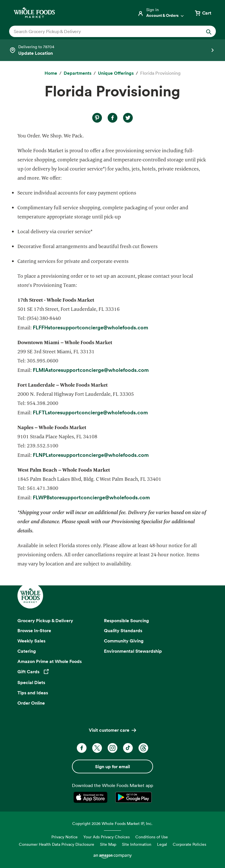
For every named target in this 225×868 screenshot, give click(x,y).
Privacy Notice (65, 837)
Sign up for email (112, 766)
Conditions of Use (152, 837)
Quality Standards (123, 630)
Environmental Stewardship (133, 651)
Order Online (31, 703)
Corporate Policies (189, 844)
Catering (27, 651)
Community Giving (124, 641)
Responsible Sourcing (126, 620)
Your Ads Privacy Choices (107, 837)
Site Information (137, 844)
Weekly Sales (31, 641)
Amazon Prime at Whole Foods (50, 661)
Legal (162, 844)
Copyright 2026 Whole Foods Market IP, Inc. (112, 823)
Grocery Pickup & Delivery (45, 620)
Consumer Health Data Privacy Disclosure (57, 844)
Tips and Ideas (33, 693)
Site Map (108, 844)
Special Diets (31, 682)
